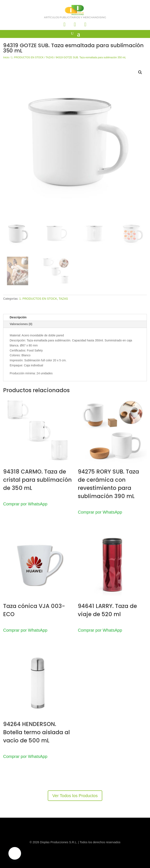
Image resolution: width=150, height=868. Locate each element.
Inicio (6, 57)
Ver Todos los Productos (75, 796)
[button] (140, 72)
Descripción (18, 317)
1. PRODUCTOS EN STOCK (27, 57)
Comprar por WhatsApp (25, 504)
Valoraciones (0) (21, 324)
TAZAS (50, 57)
